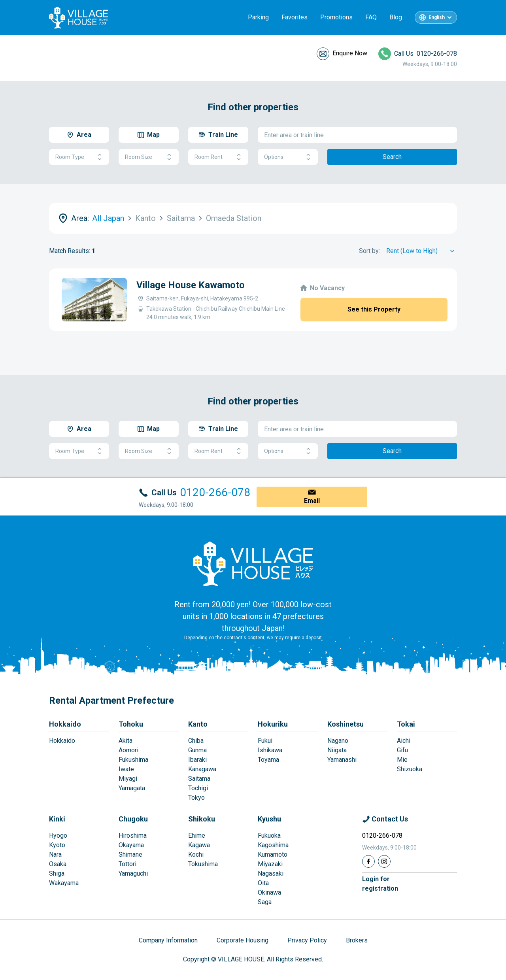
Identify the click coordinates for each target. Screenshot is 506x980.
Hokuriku (273, 724)
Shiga (57, 873)
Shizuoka (410, 769)
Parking (258, 17)
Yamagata (132, 788)
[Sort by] (422, 251)
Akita (126, 741)
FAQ (371, 17)
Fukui (265, 741)
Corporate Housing (243, 940)
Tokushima (203, 864)
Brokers (357, 940)
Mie (402, 760)
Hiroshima (133, 836)
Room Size (149, 157)
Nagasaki (271, 873)
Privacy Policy (307, 940)
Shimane (130, 854)
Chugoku (133, 819)
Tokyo (196, 798)
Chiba (196, 741)
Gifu (402, 750)
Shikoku (202, 819)
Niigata (337, 750)
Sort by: (369, 251)
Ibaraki (197, 760)
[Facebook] (368, 861)
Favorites (295, 17)
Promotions (336, 17)
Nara (55, 854)
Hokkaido (65, 724)
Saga (265, 902)
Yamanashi (342, 760)
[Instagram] (384, 861)
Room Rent (218, 157)
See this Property (374, 309)
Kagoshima (273, 845)
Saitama (199, 779)
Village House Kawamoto (191, 285)
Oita (263, 883)
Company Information (168, 940)
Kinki (57, 819)
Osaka (58, 864)
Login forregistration (380, 884)
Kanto (198, 724)
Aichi (404, 741)
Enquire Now (350, 53)
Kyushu (269, 819)
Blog (396, 17)
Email (312, 501)
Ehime (197, 836)
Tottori (127, 864)
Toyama (268, 760)
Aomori (128, 750)
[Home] (253, 563)
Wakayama (64, 883)
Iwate (126, 769)
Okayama (131, 845)
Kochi (196, 854)
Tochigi (198, 788)
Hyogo (58, 836)
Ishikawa (270, 750)
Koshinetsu (346, 724)
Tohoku (131, 724)
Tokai (406, 724)
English (437, 17)
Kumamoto (273, 854)
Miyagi (128, 779)
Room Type (79, 157)
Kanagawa (202, 769)
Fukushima (133, 760)
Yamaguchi (133, 873)
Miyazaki (270, 864)
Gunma (197, 750)
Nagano (338, 741)
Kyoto (57, 845)
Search (392, 157)
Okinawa (269, 892)
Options (288, 157)
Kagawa (199, 845)
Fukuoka (269, 836)
